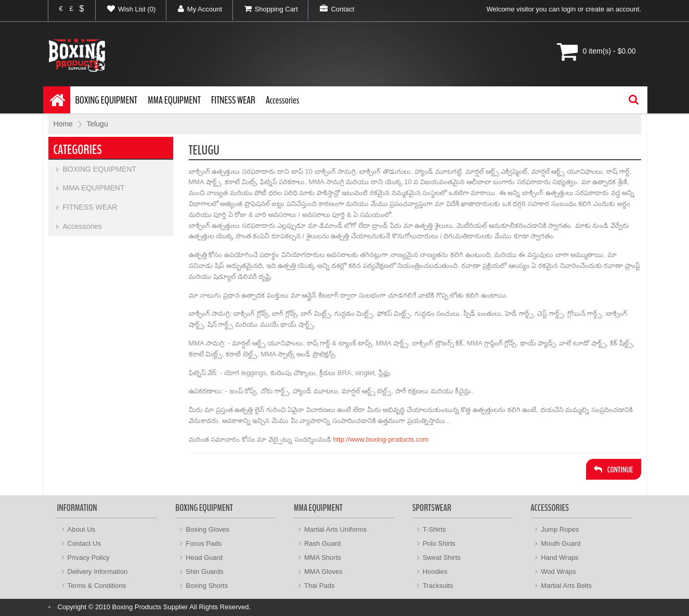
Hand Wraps (560, 557)
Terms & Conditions (97, 586)
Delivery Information (98, 572)
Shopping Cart (265, 9)
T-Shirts (434, 529)
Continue (614, 470)
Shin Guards (204, 572)
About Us (81, 529)
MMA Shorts (323, 557)
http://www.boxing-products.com (381, 439)
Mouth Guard (561, 543)
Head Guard (204, 557)
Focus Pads (204, 543)
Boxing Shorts (207, 586)
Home (63, 124)
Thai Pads (320, 586)
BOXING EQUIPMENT (107, 100)
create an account (612, 9)
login (569, 9)
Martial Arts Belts (566, 586)
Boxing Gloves (207, 529)
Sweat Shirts (442, 557)
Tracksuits (438, 586)
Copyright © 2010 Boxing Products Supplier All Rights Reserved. (154, 607)
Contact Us (84, 543)
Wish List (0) (126, 9)
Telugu (97, 124)
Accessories (283, 100)
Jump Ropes (560, 529)
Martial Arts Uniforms (336, 529)
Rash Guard (322, 543)
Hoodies (435, 572)
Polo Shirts (439, 543)
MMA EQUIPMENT (174, 100)
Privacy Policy (89, 557)
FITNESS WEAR (233, 100)
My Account (194, 9)
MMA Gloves (323, 572)
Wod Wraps (558, 572)
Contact (331, 9)
